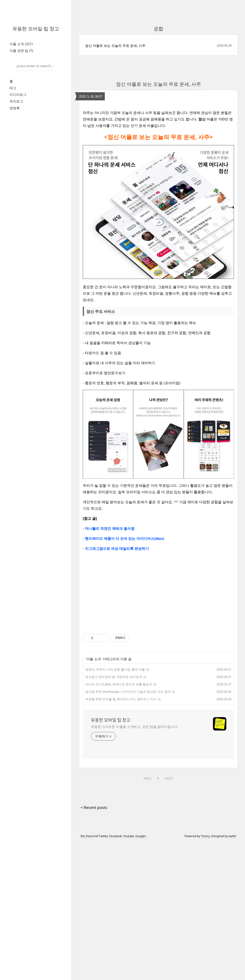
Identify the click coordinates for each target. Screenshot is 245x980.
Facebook (115, 973)
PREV (148, 916)
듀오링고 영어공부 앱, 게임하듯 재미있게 (114, 814)
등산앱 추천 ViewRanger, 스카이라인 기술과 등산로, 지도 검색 (128, 829)
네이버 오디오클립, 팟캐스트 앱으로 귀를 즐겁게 (119, 822)
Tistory (205, 973)
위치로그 (16, 101)
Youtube (129, 973)
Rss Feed (86, 973)
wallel (232, 973)
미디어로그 (18, 95)
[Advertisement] (158, 136)
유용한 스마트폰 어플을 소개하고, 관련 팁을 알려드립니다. (135, 864)
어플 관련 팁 (21, 51)
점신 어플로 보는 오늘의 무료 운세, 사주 (115, 46)
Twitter (103, 973)
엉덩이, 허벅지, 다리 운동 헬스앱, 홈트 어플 (115, 807)
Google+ (141, 973)
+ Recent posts (94, 945)
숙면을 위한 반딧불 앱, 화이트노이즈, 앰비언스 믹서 (121, 836)
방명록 (15, 108)
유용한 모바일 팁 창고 (36, 29)
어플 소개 (21, 44)
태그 (13, 88)
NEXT (169, 916)
